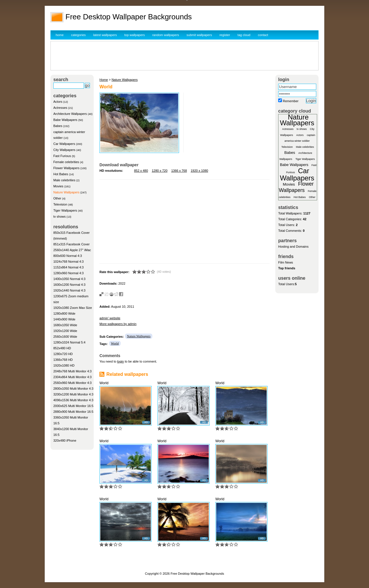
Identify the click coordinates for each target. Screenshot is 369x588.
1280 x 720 (159, 171)
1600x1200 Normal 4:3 (69, 285)
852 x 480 (141, 171)
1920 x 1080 (199, 171)
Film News (286, 262)
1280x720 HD (63, 354)
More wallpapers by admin (118, 324)
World (115, 343)
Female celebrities (66, 162)
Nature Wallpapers (66, 192)
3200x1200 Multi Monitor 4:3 (73, 394)
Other (57, 198)
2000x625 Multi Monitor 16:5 (73, 406)
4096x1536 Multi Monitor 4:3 (73, 400)
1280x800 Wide (64, 313)
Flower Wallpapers (66, 168)
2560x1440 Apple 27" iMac (72, 250)
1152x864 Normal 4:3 (68, 267)
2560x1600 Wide (65, 337)
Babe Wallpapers (65, 120)
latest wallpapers (105, 35)
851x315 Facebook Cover (71, 244)
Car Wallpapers (64, 144)
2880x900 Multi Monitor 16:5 (73, 412)
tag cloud (244, 35)
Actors (58, 102)
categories (79, 35)
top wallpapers (134, 35)
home (60, 35)
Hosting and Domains (293, 247)
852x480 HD (62, 348)
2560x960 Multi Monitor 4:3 (73, 383)
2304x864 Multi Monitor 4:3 (73, 377)
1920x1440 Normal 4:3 (69, 290)
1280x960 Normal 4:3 (68, 273)
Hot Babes (61, 174)
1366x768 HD (63, 360)
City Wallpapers (64, 150)
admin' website (110, 318)
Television (60, 204)
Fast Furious (62, 156)
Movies (58, 186)
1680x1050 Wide (65, 325)
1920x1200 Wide (65, 331)
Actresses (60, 108)
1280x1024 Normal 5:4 (69, 342)
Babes (58, 126)
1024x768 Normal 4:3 (68, 262)
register (225, 35)
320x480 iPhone (65, 440)
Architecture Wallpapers (70, 114)
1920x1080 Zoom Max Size (73, 308)
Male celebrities (64, 180)
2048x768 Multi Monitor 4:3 (73, 371)
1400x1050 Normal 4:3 (69, 279)
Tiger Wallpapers (65, 210)
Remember (291, 101)
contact (263, 35)
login (120, 361)
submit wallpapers (199, 35)
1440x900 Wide (64, 319)
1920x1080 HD (64, 365)
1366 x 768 (179, 171)
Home (104, 80)
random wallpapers (166, 35)
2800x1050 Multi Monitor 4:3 (73, 389)
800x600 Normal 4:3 (68, 256)
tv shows (60, 216)
